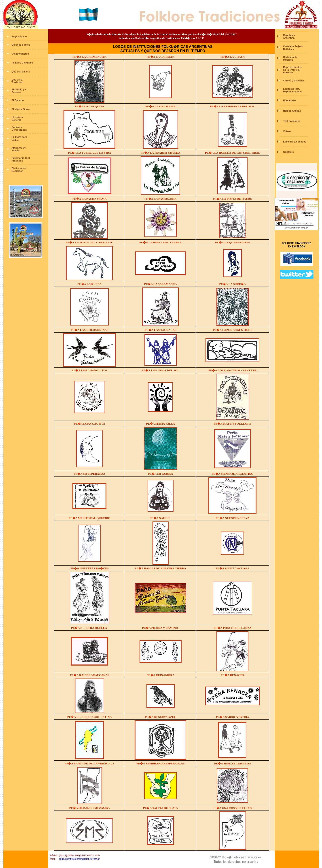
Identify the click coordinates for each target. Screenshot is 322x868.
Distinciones (19, 168)
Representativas (293, 91)
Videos (287, 131)
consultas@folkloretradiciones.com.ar (79, 859)
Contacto (288, 152)
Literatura (17, 117)
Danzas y (17, 127)
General (16, 120)
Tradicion (17, 82)
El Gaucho (18, 100)
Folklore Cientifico (22, 63)
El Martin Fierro (21, 109)
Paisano (16, 92)
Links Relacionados (295, 142)
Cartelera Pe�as (293, 46)
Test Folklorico (292, 121)
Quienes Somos (21, 45)
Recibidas (17, 171)
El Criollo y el (19, 89)
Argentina (288, 38)
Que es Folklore (21, 72)
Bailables (288, 49)
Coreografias (19, 130)
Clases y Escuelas (294, 81)
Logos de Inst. (291, 89)
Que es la (17, 80)
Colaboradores (20, 54)
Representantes (292, 67)
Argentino (17, 161)
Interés (15, 150)
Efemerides (290, 100)
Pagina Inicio (19, 36)
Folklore (288, 72)
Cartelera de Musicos (290, 58)
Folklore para (19, 137)
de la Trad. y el (291, 70)
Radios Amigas (292, 111)
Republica (289, 35)
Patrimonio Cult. (21, 158)
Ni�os (15, 140)
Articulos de (19, 148)
